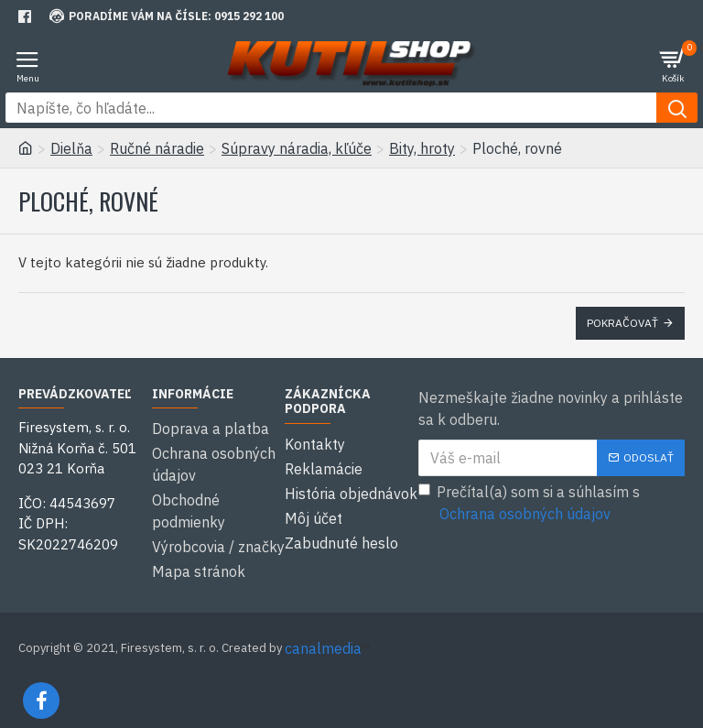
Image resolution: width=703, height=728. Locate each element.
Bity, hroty (422, 148)
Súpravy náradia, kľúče (297, 148)
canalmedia (323, 635)
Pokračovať (622, 323)
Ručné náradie (157, 148)
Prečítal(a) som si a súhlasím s (529, 504)
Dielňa (71, 148)
